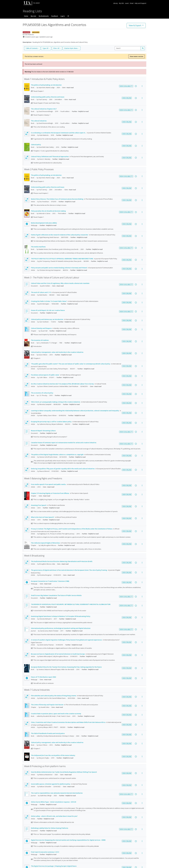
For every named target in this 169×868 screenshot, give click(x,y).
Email (132, 3)
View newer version (137, 56)
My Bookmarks (44, 16)
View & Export (135, 25)
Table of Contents (32, 48)
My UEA (122, 3)
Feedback (55, 16)
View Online (127, 98)
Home (26, 16)
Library (116, 3)
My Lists (33, 16)
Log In (63, 16)
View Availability (126, 86)
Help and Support (140, 3)
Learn (127, 3)
